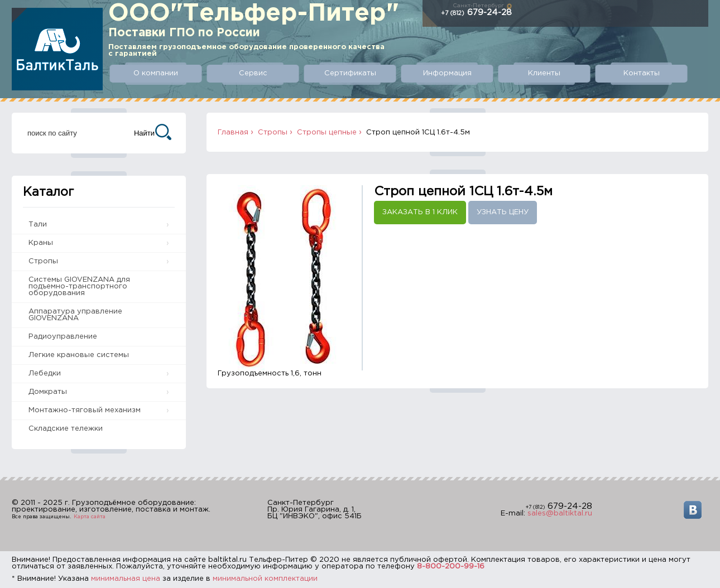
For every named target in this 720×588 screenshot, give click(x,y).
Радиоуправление (63, 337)
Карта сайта (90, 517)
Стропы (43, 261)
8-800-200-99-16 (451, 567)
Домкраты (48, 392)
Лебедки (45, 373)
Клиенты (544, 73)
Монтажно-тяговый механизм (85, 410)
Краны (41, 243)
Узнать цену (503, 212)
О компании (156, 73)
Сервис (253, 73)
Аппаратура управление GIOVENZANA (75, 315)
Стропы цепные (327, 132)
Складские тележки (66, 429)
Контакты (642, 73)
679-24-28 (476, 13)
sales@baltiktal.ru (560, 514)
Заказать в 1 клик (420, 212)
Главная (233, 132)
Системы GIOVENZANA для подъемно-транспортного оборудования (79, 286)
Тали (38, 225)
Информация (447, 73)
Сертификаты (350, 73)
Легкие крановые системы (79, 355)
